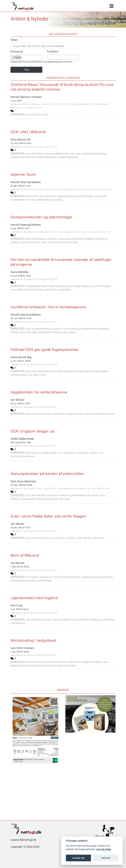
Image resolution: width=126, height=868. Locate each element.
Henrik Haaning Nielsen (26, 182)
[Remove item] (13, 58)
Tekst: (14, 40)
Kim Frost (17, 606)
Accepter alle (78, 858)
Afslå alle (106, 858)
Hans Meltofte (19, 272)
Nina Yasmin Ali (20, 140)
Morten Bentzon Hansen (26, 97)
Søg (26, 70)
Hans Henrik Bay (21, 357)
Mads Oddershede (22, 439)
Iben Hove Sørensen (23, 481)
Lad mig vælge (104, 849)
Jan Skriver (17, 400)
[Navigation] (112, 6)
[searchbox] (23, 58)
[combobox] (26, 58)
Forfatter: (53, 52)
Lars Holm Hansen (22, 648)
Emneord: (17, 52)
